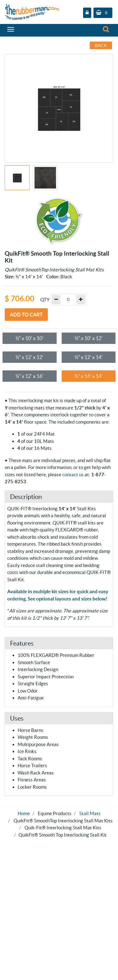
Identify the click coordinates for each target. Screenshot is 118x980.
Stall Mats (90, 813)
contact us (73, 475)
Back (101, 45)
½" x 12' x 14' (89, 357)
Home (24, 813)
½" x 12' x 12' (29, 357)
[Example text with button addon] (68, 300)
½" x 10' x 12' (89, 338)
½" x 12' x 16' (29, 376)
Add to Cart (26, 315)
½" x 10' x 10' (29, 338)
